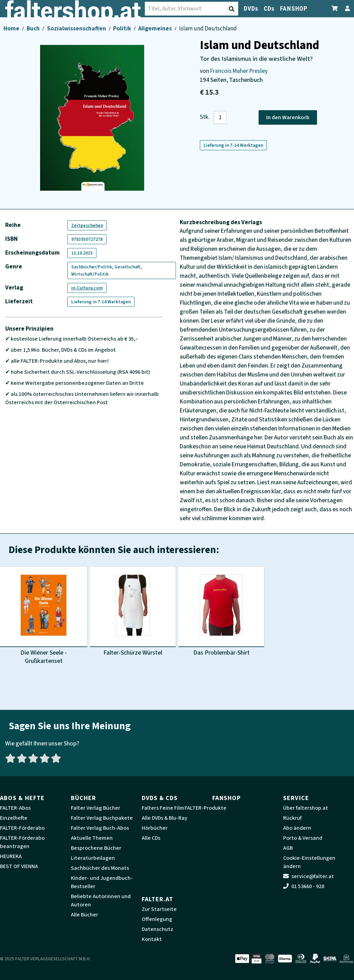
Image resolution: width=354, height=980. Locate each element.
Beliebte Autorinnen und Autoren (101, 901)
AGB (288, 848)
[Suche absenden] (164, 9)
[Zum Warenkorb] (335, 8)
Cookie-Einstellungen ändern (309, 862)
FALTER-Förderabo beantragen (22, 842)
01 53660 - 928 (304, 886)
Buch (34, 28)
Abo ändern (297, 828)
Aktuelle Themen (92, 838)
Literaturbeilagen (93, 858)
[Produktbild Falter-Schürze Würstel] (133, 612)
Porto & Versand (303, 838)
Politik (123, 28)
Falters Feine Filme (165, 808)
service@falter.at (309, 876)
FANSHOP (294, 8)
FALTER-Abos (15, 808)
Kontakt (152, 939)
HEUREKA (11, 856)
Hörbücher (155, 828)
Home (12, 28)
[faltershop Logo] (35, 11)
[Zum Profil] (346, 8)
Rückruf (292, 818)
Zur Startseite (159, 909)
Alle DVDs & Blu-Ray (165, 818)
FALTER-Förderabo (22, 828)
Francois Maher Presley (239, 71)
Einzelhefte (14, 818)
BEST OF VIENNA (19, 866)
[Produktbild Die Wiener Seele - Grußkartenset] (44, 616)
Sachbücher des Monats (100, 868)
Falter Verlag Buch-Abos (100, 828)
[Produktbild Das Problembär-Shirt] (221, 612)
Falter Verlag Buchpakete (102, 818)
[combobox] (123, 9)
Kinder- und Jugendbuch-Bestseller (102, 882)
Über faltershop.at (306, 808)
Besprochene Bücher (96, 848)
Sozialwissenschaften (77, 28)
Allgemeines (156, 28)
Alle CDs (151, 838)
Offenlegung (157, 919)
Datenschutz (157, 929)
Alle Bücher (85, 915)
